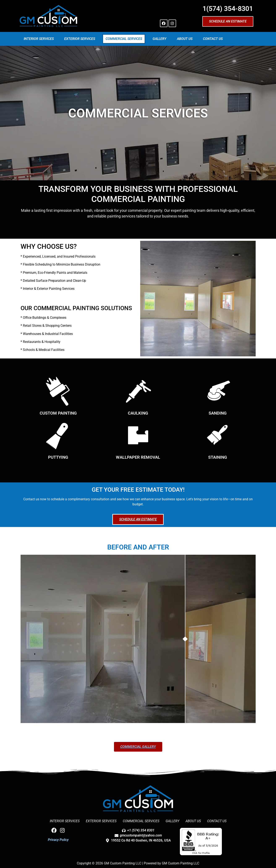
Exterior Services (80, 39)
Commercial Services (124, 39)
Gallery (160, 39)
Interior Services (39, 39)
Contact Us (213, 39)
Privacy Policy (58, 840)
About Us (185, 39)
